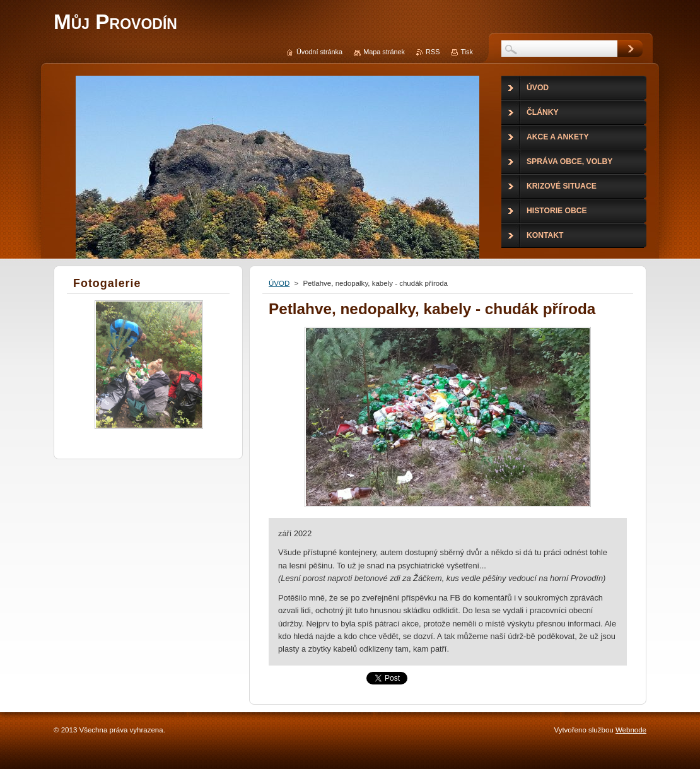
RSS (433, 52)
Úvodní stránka (319, 52)
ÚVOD (279, 283)
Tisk (467, 52)
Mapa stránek (384, 52)
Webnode (631, 730)
